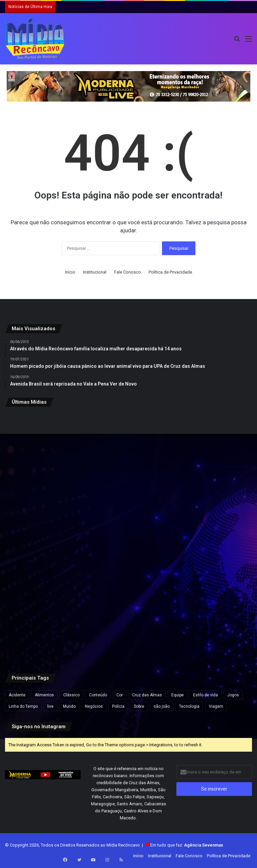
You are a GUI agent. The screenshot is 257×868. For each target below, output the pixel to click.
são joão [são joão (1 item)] (162, 706)
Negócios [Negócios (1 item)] (94, 706)
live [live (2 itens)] (50, 706)
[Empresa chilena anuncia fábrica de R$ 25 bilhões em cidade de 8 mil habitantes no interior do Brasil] (129, 454)
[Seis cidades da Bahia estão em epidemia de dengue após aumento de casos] (45, 620)
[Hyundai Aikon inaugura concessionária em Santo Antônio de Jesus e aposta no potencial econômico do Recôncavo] (212, 537)
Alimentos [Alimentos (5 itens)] (44, 695)
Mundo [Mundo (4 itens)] (69, 706)
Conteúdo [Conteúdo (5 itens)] (98, 695)
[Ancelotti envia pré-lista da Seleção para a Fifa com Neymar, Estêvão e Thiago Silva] (212, 620)
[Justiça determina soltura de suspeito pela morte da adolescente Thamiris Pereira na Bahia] (129, 620)
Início (70, 272)
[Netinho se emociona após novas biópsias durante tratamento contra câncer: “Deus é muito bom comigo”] (45, 537)
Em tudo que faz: (187, 845)
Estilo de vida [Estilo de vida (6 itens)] (205, 695)
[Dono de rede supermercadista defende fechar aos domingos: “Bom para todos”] (45, 454)
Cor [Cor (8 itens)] (120, 695)
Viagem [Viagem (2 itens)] (216, 706)
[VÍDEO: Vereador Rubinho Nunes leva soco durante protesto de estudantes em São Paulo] (212, 454)
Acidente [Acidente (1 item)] (17, 695)
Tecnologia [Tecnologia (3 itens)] (189, 706)
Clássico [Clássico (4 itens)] (71, 695)
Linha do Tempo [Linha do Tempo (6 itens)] (23, 706)
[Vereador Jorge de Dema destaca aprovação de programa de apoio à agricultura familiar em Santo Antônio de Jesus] (129, 537)
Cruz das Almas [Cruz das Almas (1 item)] (147, 695)
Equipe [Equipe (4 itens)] (178, 695)
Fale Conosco (127, 272)
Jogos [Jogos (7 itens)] (233, 695)
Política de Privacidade (170, 272)
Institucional (95, 272)
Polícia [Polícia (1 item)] (118, 706)
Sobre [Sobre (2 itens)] (139, 706)
